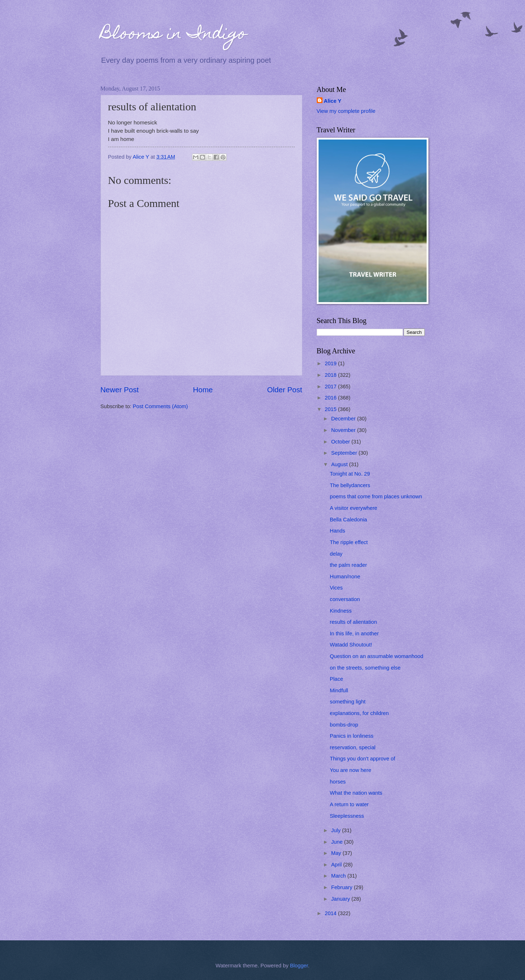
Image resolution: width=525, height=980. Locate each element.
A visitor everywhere (353, 508)
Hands (337, 531)
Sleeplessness (347, 816)
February (342, 887)
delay (336, 554)
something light (348, 702)
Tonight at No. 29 (350, 474)
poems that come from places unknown (376, 496)
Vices (336, 588)
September (345, 453)
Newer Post (120, 390)
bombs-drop (344, 725)
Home (203, 390)
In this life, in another (354, 634)
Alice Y (333, 101)
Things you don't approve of (362, 759)
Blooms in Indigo (174, 35)
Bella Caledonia (348, 520)
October (341, 442)
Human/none (345, 577)
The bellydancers (350, 485)
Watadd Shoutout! (351, 645)
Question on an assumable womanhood (376, 656)
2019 (331, 363)
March (339, 876)
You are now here (350, 770)
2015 (331, 409)
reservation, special (353, 747)
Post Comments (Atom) (161, 406)
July (337, 830)
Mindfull (339, 690)
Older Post (284, 390)
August (340, 464)
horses (338, 782)
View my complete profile (346, 111)
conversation (345, 599)
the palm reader (348, 565)
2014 (331, 913)
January (341, 899)
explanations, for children (359, 713)
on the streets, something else (365, 668)
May (337, 853)
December (344, 419)
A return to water (349, 804)
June (338, 842)
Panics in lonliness (352, 736)
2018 (331, 375)
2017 (331, 387)
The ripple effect (349, 542)
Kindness (341, 611)
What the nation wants (356, 793)
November (344, 430)
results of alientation (353, 622)
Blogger (299, 966)
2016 (331, 398)
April (337, 865)
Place (336, 679)
